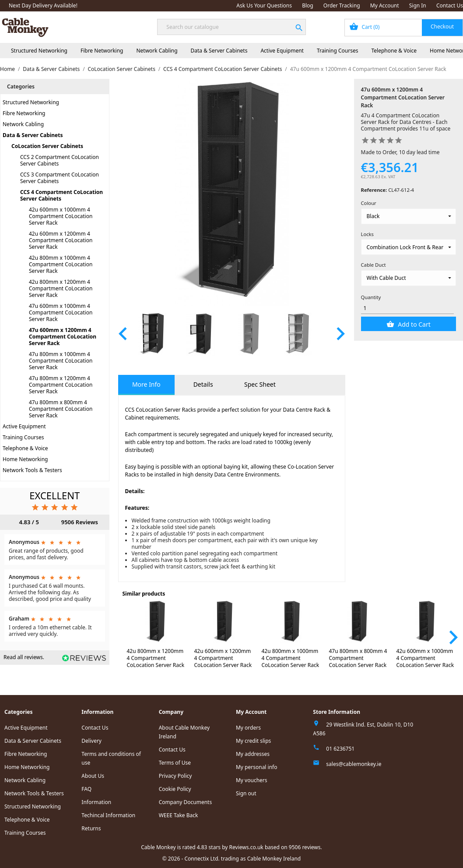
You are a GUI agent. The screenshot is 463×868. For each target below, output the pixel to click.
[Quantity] (408, 308)
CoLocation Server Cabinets (47, 146)
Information (96, 802)
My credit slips (253, 741)
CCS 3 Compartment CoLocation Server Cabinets (60, 178)
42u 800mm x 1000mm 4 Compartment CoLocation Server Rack (61, 264)
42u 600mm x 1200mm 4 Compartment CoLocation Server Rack (61, 240)
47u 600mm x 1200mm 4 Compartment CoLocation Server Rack (63, 337)
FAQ (86, 789)
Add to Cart (414, 324)
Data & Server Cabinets (219, 51)
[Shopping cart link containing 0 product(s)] (404, 28)
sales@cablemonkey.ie (354, 764)
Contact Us (450, 5)
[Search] (231, 27)
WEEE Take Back (179, 815)
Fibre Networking (102, 51)
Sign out (246, 793)
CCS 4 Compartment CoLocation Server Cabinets (61, 195)
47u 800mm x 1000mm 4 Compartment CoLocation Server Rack (61, 361)
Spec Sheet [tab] (260, 384)
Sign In (418, 5)
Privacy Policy (175, 776)
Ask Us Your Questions (264, 5)
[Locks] (409, 247)
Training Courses (338, 51)
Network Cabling (157, 51)
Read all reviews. (24, 657)
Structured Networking (39, 51)
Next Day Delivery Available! (43, 5)
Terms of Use (175, 763)
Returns (91, 828)
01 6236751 (340, 749)
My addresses (253, 754)
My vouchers (252, 780)
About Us (93, 776)
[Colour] (409, 216)
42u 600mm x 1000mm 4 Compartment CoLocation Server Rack (61, 216)
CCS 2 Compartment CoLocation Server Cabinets (60, 160)
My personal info (257, 767)
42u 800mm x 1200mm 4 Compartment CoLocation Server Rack (61, 288)
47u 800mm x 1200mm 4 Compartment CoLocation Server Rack (61, 385)
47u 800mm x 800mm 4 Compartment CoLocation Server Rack (61, 409)
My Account (385, 5)
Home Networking (25, 459)
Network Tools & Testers (32, 470)
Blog (308, 5)
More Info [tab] (146, 384)
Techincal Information (108, 815)
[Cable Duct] (409, 278)
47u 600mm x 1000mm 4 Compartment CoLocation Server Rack (61, 312)
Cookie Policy (175, 789)
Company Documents (186, 802)
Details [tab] (203, 384)
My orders (248, 728)
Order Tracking (342, 5)
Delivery (91, 741)
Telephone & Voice (394, 51)
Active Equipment (282, 51)
